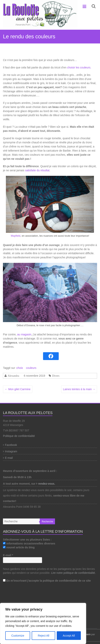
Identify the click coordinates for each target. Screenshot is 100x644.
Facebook (11, 445)
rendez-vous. (47, 484)
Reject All (43, 636)
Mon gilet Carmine (18, 389)
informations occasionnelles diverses (29, 543)
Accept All (69, 636)
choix (20, 368)
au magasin (24, 334)
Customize (18, 636)
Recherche (47, 522)
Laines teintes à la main (79, 389)
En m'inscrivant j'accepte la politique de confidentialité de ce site (47, 581)
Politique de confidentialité (19, 436)
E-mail (9, 458)
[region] (43, 623)
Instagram (11, 451)
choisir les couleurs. (79, 67)
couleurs (31, 368)
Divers (56, 376)
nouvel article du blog (19, 547)
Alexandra (13, 376)
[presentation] (19, 601)
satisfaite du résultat (37, 170)
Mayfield (15, 236)
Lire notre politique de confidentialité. (73, 573)
